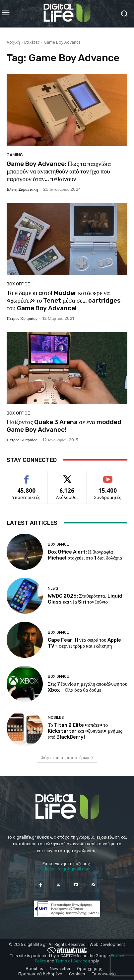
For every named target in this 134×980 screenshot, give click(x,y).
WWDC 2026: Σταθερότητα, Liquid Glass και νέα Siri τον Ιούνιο (85, 599)
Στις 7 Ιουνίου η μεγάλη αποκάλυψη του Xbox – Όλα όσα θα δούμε (88, 687)
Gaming (15, 155)
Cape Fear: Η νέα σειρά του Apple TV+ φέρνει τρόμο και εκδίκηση (84, 643)
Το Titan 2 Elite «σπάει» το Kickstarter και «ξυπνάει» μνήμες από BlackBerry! (85, 731)
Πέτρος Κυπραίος (22, 318)
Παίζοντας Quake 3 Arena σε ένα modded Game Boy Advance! (64, 426)
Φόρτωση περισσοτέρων (67, 758)
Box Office (18, 284)
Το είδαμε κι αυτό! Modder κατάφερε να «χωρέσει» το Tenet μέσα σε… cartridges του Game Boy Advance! (64, 300)
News (53, 588)
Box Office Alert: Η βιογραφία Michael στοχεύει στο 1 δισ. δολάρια (85, 555)
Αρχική (13, 42)
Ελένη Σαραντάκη (22, 189)
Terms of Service (71, 961)
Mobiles (56, 718)
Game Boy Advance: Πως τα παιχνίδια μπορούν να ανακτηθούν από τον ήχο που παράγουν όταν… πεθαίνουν (59, 171)
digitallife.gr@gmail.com (67, 869)
